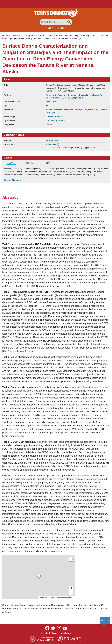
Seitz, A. (80, 98)
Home (5, 36)
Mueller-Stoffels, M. (55, 98)
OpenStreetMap (56, 598)
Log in (50, 28)
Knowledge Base (29, 36)
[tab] (13, 163)
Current (49, 117)
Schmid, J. (73, 95)
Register (61, 28)
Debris (62, 121)
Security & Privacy (49, 633)
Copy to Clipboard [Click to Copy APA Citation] (12, 180)
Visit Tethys (66, 633)
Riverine (58, 117)
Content (15, 36)
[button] (71, 588)
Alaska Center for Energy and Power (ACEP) (66, 110)
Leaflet (42, 598)
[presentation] (39, 577)
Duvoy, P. (83, 95)
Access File (51, 144)
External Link (52, 141)
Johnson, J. (51, 95)
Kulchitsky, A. (95, 95)
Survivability (51, 121)
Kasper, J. (62, 95)
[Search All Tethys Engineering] (56, 22)
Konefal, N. (70, 98)
